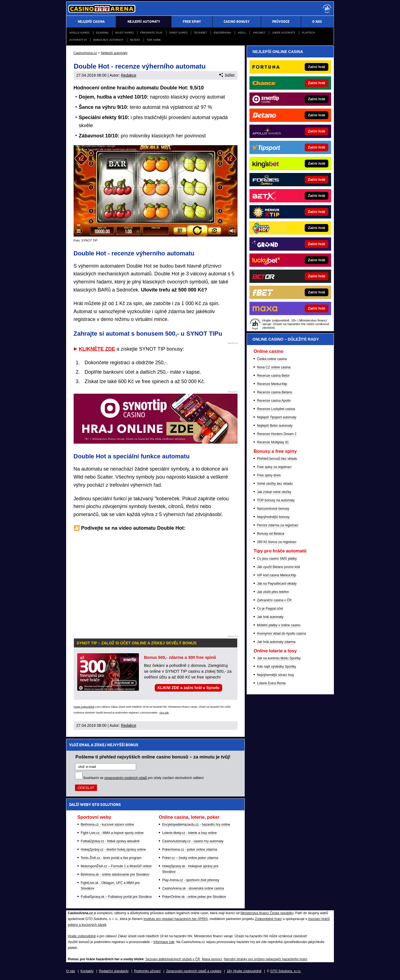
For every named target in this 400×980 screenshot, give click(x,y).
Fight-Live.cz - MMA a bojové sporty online (112, 833)
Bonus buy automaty (108, 40)
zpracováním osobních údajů (126, 778)
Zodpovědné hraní (268, 919)
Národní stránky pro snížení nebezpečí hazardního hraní (266, 959)
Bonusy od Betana (271, 534)
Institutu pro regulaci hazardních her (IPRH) (176, 919)
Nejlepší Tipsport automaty (277, 417)
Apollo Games (79, 33)
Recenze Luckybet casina (276, 409)
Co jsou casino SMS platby (277, 559)
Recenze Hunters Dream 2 (277, 434)
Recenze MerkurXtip (272, 384)
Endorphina (222, 33)
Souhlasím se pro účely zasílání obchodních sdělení (144, 778)
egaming (102, 33)
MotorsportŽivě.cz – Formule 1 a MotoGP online (116, 866)
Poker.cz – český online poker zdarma (190, 858)
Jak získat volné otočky (274, 492)
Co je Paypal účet (270, 609)
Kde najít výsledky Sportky (277, 667)
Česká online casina (272, 359)
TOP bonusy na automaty (276, 500)
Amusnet (259, 33)
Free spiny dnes (269, 475)
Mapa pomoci (212, 959)
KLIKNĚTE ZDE (97, 349)
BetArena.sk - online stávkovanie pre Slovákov (115, 875)
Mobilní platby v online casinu (279, 625)
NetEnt (135, 40)
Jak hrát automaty (270, 617)
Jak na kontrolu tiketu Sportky (279, 658)
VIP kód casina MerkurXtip (277, 575)
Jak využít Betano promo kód (278, 567)
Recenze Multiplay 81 (273, 442)
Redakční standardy (114, 971)
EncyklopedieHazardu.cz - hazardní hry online (196, 825)
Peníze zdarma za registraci (278, 525)
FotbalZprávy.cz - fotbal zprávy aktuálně (110, 841)
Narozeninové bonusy (273, 509)
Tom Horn (154, 40)
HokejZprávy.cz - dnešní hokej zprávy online (113, 850)
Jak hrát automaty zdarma (276, 642)
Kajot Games (124, 33)
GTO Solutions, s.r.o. (286, 971)
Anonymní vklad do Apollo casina (281, 634)
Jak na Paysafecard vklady (277, 584)
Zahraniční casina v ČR (274, 600)
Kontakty (87, 971)
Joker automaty (284, 33)
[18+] (327, 9)
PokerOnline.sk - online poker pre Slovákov (194, 897)
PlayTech (308, 33)
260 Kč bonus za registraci (277, 542)
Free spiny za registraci (274, 467)
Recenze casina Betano (275, 392)
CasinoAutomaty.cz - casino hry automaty (193, 841)
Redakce (128, 75)
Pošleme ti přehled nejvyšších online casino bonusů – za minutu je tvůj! (153, 757)
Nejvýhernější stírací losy (275, 675)
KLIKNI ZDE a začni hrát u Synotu (188, 688)
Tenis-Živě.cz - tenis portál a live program (111, 858)
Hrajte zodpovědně (84, 707)
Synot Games (178, 33)
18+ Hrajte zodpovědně (244, 971)
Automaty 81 (78, 40)
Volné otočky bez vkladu (275, 484)
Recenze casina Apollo (274, 401)
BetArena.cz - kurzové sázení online (107, 825)
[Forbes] (309, 180)
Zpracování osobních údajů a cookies (194, 971)
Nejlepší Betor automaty (275, 426)
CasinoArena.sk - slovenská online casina (193, 888)
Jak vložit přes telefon (273, 592)
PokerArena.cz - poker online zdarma (190, 850)
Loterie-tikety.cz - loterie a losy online (190, 833)
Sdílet (227, 75)
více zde (164, 713)
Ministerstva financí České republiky (267, 913)
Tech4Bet (200, 33)
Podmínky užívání (147, 971)
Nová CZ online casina (274, 367)
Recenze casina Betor (273, 376)
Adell (242, 33)
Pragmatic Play (151, 33)
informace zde (164, 942)
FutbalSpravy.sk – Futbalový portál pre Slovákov (117, 897)
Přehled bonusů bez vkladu (277, 459)
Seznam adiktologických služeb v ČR (173, 959)
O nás (71, 971)
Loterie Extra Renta (271, 683)
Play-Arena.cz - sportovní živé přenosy (191, 880)
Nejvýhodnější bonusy (273, 517)
